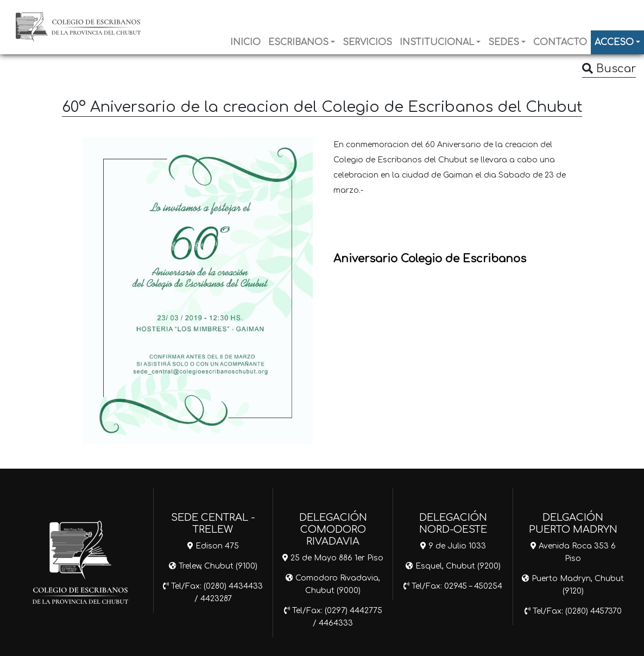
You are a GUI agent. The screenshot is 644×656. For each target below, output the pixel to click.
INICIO (245, 42)
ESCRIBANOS (298, 42)
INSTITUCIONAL (437, 42)
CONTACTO (560, 42)
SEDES (504, 42)
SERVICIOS (367, 42)
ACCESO (614, 42)
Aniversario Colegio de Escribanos (430, 259)
